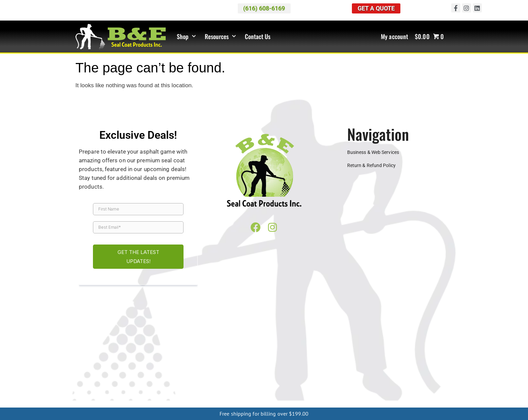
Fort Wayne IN (200, 370)
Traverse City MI (421, 360)
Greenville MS (112, 387)
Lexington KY (263, 392)
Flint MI (313, 354)
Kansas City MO (373, 381)
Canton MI (189, 354)
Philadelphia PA (395, 392)
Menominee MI (353, 397)
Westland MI (204, 365)
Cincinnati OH (350, 365)
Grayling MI (235, 403)
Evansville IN (167, 370)
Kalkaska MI (263, 403)
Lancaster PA (360, 392)
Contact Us (258, 37)
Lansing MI (438, 354)
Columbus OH (416, 365)
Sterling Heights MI (356, 360)
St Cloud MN (419, 376)
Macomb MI (91, 360)
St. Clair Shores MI (313, 360)
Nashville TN (127, 392)
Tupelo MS (297, 387)
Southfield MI (275, 360)
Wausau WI (282, 376)
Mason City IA (243, 381)
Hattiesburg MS (147, 387)
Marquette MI (257, 397)
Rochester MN (386, 376)
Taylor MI (390, 360)
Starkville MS (268, 387)
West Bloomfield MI (166, 365)
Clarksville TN (366, 387)
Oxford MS (240, 387)
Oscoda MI (392, 403)
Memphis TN (96, 392)
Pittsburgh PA (430, 392)
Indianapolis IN (235, 370)
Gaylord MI (190, 403)
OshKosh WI (253, 376)
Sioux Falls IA (306, 381)
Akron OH (293, 365)
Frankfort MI (292, 403)
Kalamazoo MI (407, 354)
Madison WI (190, 376)
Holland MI (376, 354)
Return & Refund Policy (371, 166)
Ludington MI (421, 403)
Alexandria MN (313, 376)
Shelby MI (247, 360)
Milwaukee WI (221, 376)
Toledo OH (102, 370)
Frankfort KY (232, 392)
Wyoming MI (234, 365)
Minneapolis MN (350, 376)
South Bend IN (301, 370)
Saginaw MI (220, 360)
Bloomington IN (133, 370)
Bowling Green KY (163, 392)
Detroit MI (245, 354)
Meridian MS (211, 387)
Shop (186, 37)
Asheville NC (98, 397)
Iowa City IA (211, 381)
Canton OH (320, 365)
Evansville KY (200, 392)
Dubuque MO (338, 381)
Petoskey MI (121, 360)
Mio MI (212, 403)
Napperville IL (432, 370)
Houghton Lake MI (357, 403)
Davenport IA (118, 381)
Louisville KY (295, 392)
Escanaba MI (386, 397)
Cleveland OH (383, 365)
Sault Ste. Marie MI (423, 397)
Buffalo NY (195, 397)
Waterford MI (127, 365)
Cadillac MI (162, 354)
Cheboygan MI (96, 403)
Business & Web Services (373, 152)
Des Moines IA (151, 381)
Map (221, 321)
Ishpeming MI (320, 397)
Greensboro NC (164, 397)
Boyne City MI (129, 403)
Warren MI (98, 365)
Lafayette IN (268, 370)
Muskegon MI (266, 365)
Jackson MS (181, 387)
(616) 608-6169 (362, 321)
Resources (220, 37)
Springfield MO (410, 381)
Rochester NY (225, 397)
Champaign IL (372, 370)
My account (394, 37)
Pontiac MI (150, 360)
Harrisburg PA (327, 392)
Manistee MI (322, 403)
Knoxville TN (427, 387)
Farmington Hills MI (280, 354)
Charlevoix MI (161, 403)
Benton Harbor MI (127, 354)
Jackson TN (397, 387)
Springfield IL (95, 376)
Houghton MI (289, 397)
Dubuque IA (182, 381)
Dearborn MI (217, 354)
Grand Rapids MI (343, 354)
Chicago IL (402, 370)
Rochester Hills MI (184, 360)
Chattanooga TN (330, 387)
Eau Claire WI (127, 376)
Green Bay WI (159, 376)
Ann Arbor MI (90, 354)
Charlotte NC (129, 397)
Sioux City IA (275, 381)
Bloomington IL (336, 370)
